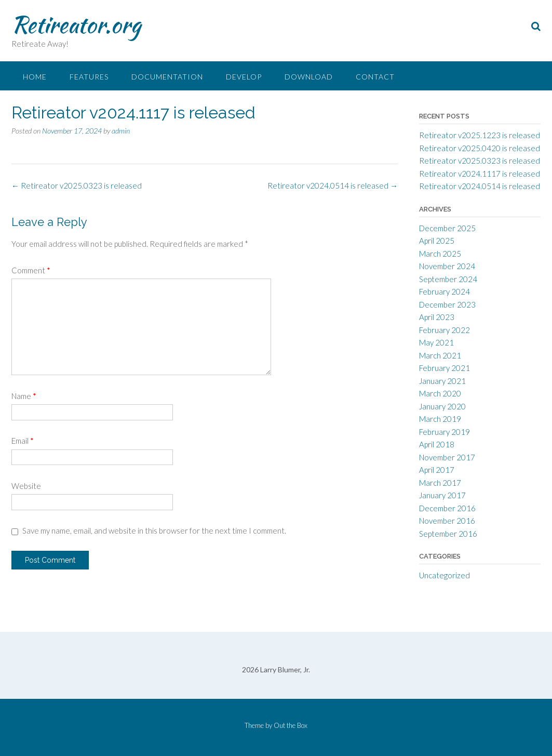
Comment (31, 270)
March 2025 (440, 254)
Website (26, 486)
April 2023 (437, 317)
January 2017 (442, 495)
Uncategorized (445, 575)
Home (35, 77)
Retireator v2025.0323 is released (77, 185)
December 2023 (447, 304)
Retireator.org (76, 24)
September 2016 (448, 534)
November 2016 (447, 521)
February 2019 (445, 432)
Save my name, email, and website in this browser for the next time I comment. (154, 530)
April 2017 (437, 470)
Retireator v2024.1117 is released (480, 174)
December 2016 (447, 508)
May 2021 (436, 342)
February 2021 (445, 368)
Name (24, 396)
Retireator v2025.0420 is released (480, 148)
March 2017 (440, 483)
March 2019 (440, 419)
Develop (244, 77)
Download (309, 77)
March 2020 (440, 393)
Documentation (167, 77)
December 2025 (447, 228)
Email (23, 441)
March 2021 (440, 355)
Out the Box (291, 725)
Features (89, 77)
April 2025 (437, 241)
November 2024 (447, 266)
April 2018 (437, 444)
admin (121, 131)
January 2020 (442, 406)
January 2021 (442, 381)
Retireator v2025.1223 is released (480, 135)
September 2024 (448, 279)
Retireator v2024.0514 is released (333, 185)
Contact (375, 77)
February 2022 (445, 330)
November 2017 (447, 457)
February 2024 (445, 291)
